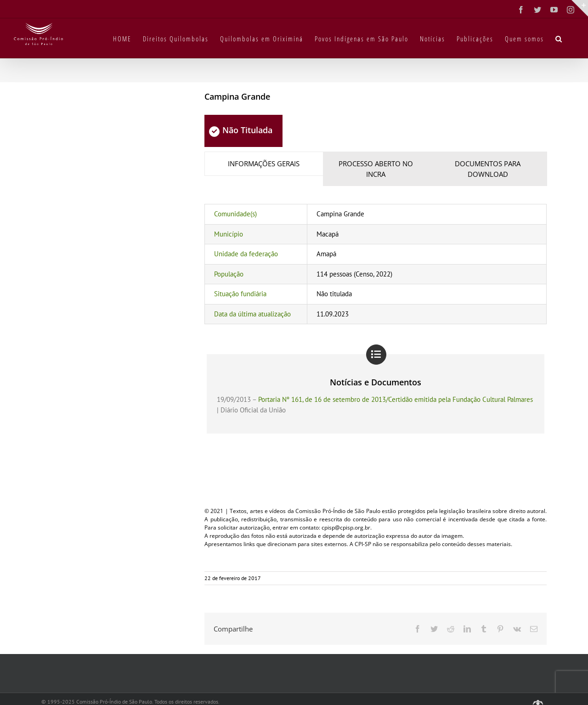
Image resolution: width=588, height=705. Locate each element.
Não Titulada (241, 130)
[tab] (264, 164)
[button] (559, 38)
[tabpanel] (376, 264)
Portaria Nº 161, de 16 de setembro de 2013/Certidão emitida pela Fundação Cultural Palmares (396, 399)
